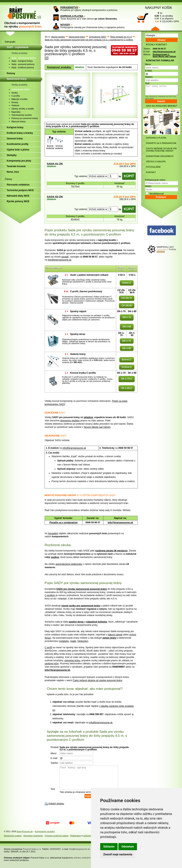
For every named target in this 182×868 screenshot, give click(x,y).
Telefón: (149, 77)
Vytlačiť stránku (56, 808)
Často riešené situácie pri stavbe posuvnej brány (97, 680)
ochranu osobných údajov (85, 862)
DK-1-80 (127, 348)
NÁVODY (65, 25)
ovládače (64, 641)
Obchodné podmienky (33, 840)
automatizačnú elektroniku (69, 564)
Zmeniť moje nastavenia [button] (118, 854)
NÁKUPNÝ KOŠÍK (159, 8)
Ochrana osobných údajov (57, 840)
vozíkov (55, 557)
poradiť (65, 257)
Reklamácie (76, 840)
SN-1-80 (127, 327)
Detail (127, 283)
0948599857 (55, 854)
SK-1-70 (127, 379)
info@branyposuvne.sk (60, 260)
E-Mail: (149, 71)
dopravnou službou (70, 421)
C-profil (48, 647)
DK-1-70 (127, 341)
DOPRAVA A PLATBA (72, 16)
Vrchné (127, 367)
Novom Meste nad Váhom (97, 427)
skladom (88, 417)
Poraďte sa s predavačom (64, 523)
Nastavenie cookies (13, 840)
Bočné (127, 360)
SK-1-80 (127, 388)
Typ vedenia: (81, 176)
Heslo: (148, 186)
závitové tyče (51, 664)
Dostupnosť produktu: (59, 67)
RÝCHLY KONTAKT (156, 45)
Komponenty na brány (45, 836)
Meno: (148, 64)
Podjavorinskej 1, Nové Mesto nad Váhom (164, 55)
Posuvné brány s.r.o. (32, 854)
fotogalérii (53, 533)
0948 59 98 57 (159, 49)
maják (73, 641)
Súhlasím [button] (109, 847)
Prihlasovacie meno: (155, 180)
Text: (147, 83)
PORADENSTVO (69, 7)
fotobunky (82, 641)
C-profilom (50, 595)
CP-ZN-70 (127, 298)
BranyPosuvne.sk (25, 836)
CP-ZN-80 (127, 306)
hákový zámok (115, 635)
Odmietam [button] (128, 847)
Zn (47, 58)
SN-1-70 (127, 317)
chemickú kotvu (72, 660)
